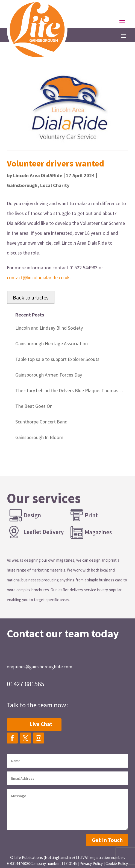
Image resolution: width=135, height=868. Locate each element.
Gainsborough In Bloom (39, 437)
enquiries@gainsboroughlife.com (39, 667)
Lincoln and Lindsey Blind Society (49, 328)
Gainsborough (22, 185)
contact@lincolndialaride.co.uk (38, 277)
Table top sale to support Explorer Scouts (57, 359)
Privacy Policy (91, 863)
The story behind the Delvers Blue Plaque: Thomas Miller (67, 391)
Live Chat (41, 724)
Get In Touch (107, 840)
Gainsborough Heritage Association (52, 343)
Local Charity (55, 185)
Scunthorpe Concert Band (41, 422)
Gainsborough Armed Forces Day (49, 375)
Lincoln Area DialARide (38, 175)
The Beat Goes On (34, 406)
